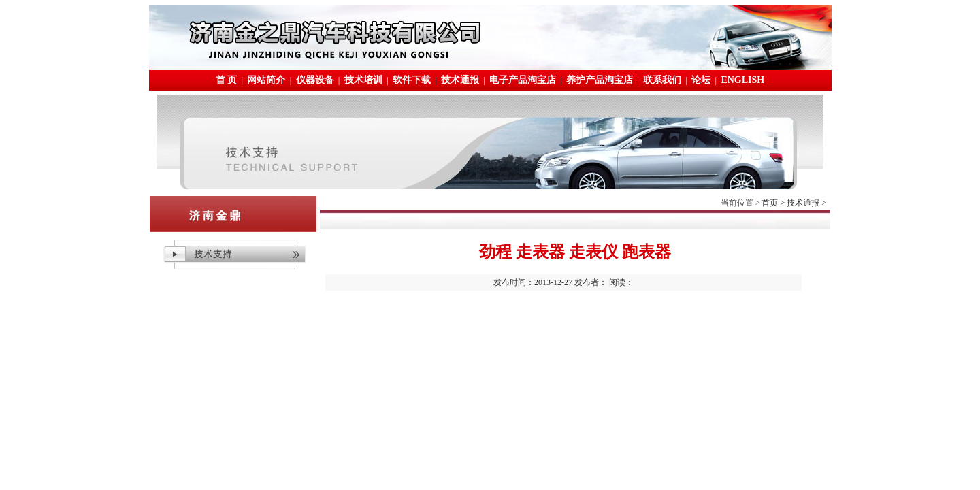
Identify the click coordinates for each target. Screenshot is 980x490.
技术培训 (363, 80)
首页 (770, 203)
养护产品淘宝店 (600, 80)
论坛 (701, 80)
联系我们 (662, 80)
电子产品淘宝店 (523, 80)
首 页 (227, 80)
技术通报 (460, 80)
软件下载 (412, 80)
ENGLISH (742, 80)
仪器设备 (315, 80)
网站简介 (266, 80)
